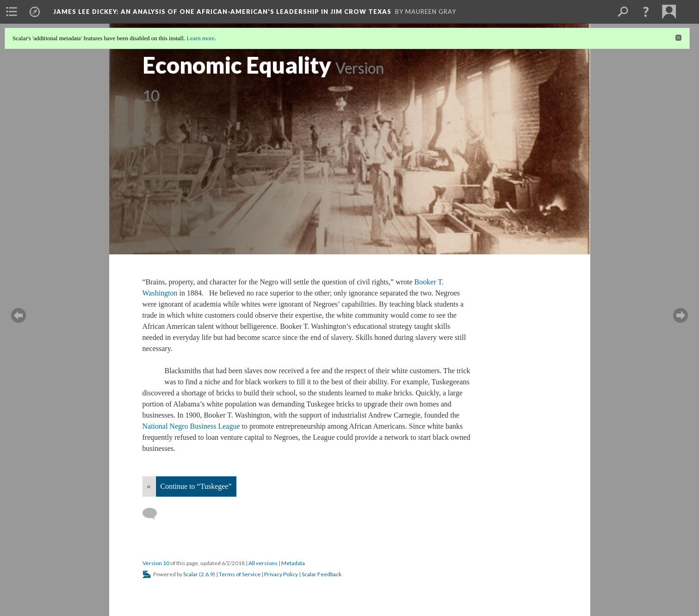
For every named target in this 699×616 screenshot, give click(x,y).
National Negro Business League (191, 426)
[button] (646, 12)
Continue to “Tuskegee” (196, 486)
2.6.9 (207, 574)
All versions (263, 563)
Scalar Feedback (322, 574)
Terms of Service (240, 574)
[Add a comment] (154, 514)
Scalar (191, 574)
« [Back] (149, 486)
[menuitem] (12, 12)
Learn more (200, 38)
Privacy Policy (281, 574)
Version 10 (156, 563)
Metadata (293, 563)
